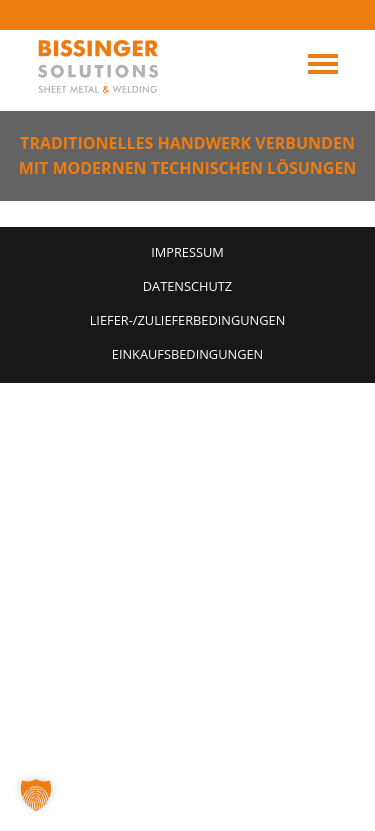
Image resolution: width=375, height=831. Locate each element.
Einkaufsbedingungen (187, 354)
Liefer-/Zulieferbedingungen (188, 320)
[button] (36, 795)
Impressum (187, 252)
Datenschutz (187, 286)
